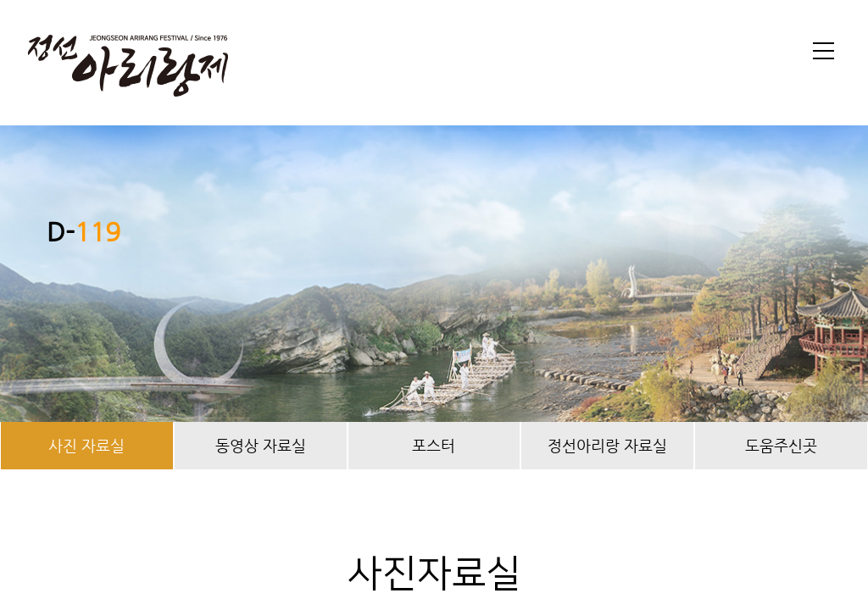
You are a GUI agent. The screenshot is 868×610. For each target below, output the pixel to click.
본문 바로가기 (0, 0)
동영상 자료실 (261, 445)
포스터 (434, 445)
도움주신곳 (781, 445)
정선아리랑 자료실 (607, 445)
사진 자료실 (86, 445)
